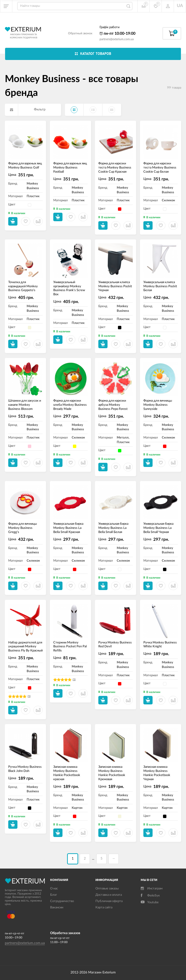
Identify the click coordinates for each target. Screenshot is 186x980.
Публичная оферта (109, 901)
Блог (54, 895)
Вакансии (57, 908)
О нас (54, 889)
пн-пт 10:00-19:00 (117, 34)
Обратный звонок (80, 33)
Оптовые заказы (107, 889)
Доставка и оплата (109, 895)
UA (180, 6)
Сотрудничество (62, 901)
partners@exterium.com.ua (117, 39)
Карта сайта (104, 908)
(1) (29, 696)
